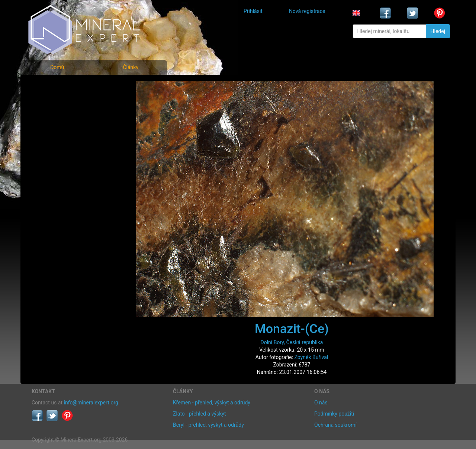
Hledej (438, 31)
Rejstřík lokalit (53, 135)
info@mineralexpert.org (91, 403)
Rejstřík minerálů (57, 102)
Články (131, 67)
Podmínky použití (334, 414)
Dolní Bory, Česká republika (292, 342)
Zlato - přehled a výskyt (199, 414)
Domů (57, 67)
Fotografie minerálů (61, 86)
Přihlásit (253, 11)
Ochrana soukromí (335, 425)
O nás (321, 403)
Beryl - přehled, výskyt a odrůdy (208, 425)
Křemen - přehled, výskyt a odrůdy (212, 403)
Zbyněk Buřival (311, 357)
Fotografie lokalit (57, 118)
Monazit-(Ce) (292, 329)
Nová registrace (307, 11)
